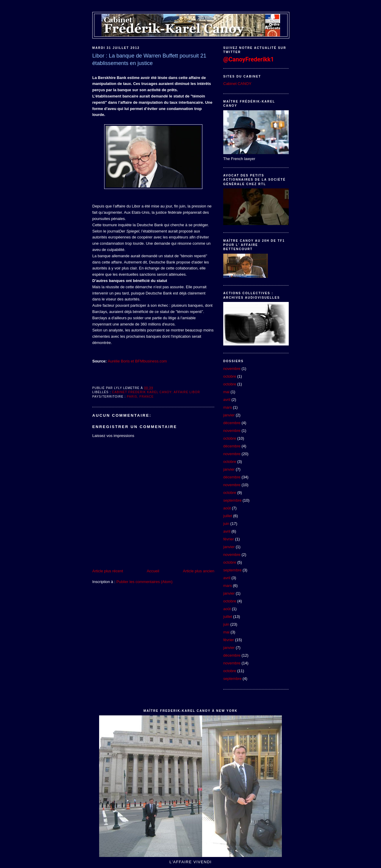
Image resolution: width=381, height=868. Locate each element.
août (227, 508)
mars (228, 407)
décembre (232, 423)
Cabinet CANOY (237, 84)
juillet (228, 516)
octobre (230, 376)
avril (227, 400)
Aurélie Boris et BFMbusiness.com (137, 361)
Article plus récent (108, 571)
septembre (232, 500)
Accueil (153, 571)
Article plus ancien (199, 571)
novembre (232, 369)
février (229, 539)
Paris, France (140, 397)
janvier (229, 415)
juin (226, 524)
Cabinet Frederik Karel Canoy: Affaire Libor (156, 392)
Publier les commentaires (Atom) (145, 582)
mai (226, 392)
